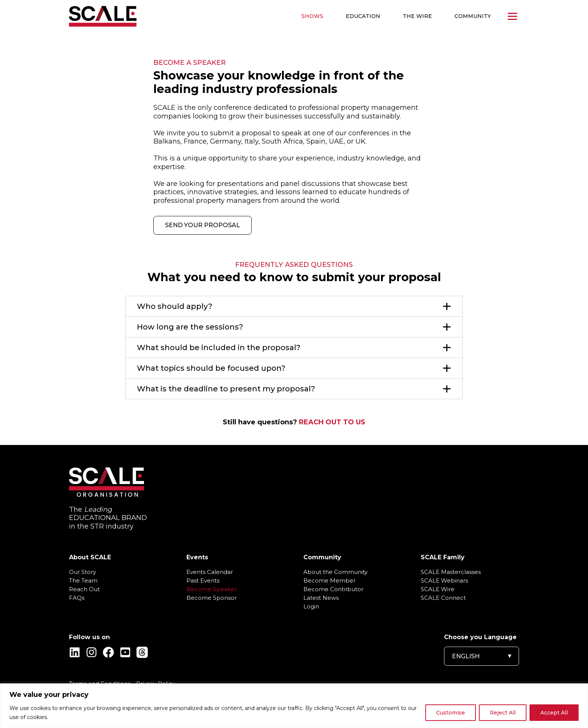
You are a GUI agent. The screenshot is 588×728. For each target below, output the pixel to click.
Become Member (329, 581)
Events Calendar (210, 572)
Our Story (82, 572)
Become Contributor (333, 589)
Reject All (503, 713)
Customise (451, 713)
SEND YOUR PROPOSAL (202, 225)
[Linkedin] (75, 652)
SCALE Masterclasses (451, 572)
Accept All (554, 713)
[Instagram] (91, 652)
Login (311, 607)
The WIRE (417, 16)
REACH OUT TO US (332, 422)
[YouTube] (125, 652)
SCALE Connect (443, 598)
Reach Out (84, 589)
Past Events (203, 581)
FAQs (77, 598)
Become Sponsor (211, 598)
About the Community (335, 572)
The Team (83, 581)
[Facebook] (108, 652)
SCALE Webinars (444, 581)
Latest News (321, 598)
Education (363, 16)
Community (473, 16)
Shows (312, 16)
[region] (294, 706)
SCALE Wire (438, 589)
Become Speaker (212, 589)
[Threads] (142, 652)
